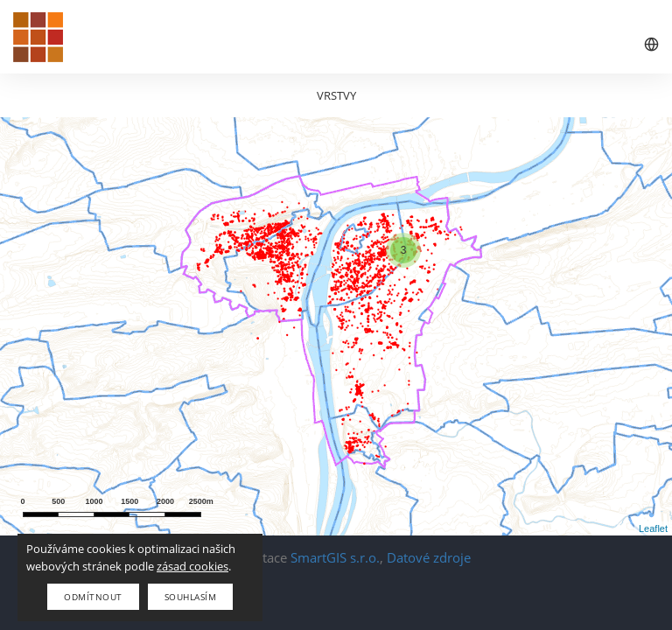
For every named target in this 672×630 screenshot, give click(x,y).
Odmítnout (93, 597)
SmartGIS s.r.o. (335, 557)
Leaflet (653, 528)
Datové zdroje (429, 557)
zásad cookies (192, 566)
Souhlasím (191, 597)
